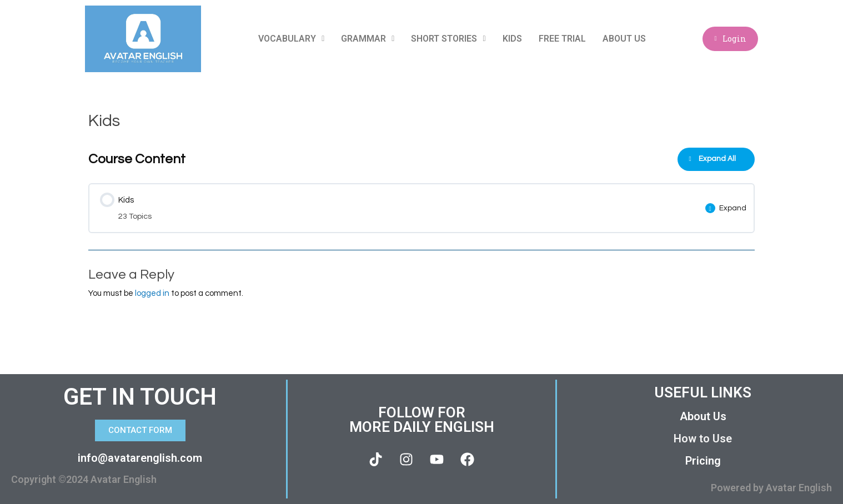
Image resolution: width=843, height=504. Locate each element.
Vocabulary (291, 39)
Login (730, 39)
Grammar (368, 39)
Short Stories (448, 39)
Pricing (703, 461)
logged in (152, 293)
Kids (512, 39)
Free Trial (562, 39)
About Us (624, 39)
